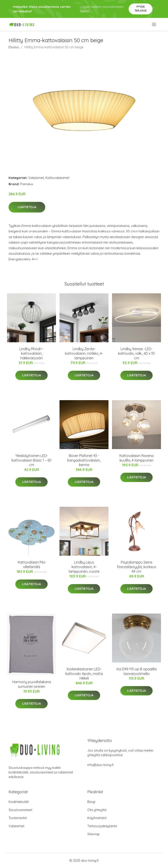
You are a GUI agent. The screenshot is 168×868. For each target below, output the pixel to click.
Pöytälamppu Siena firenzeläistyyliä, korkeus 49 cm (137, 567)
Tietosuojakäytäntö (102, 826)
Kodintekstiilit (19, 802)
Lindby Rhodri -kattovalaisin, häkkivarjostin (32, 353)
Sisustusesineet (20, 810)
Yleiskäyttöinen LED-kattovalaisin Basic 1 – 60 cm (31, 460)
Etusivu (14, 47)
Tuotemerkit (18, 818)
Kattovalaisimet (57, 178)
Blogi (91, 802)
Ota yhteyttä (97, 810)
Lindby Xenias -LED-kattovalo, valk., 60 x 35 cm (136, 353)
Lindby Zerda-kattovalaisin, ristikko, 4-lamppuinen (84, 353)
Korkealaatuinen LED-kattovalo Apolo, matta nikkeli (84, 674)
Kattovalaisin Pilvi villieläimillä (31, 565)
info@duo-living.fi (101, 765)
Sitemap (94, 834)
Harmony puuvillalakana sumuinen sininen (31, 684)
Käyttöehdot (97, 818)
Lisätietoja (27, 207)
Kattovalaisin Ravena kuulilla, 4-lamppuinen (136, 458)
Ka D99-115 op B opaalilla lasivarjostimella (137, 671)
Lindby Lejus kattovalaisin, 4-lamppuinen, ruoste (84, 567)
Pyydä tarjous (141, 9)
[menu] (154, 24)
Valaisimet (36, 178)
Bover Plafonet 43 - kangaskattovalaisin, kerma (84, 460)
